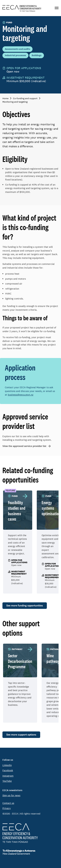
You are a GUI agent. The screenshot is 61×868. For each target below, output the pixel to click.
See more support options (21, 735)
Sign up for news (11, 795)
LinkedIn (7, 765)
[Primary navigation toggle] (57, 8)
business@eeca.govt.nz (21, 395)
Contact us (8, 803)
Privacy (7, 808)
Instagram (8, 776)
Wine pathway (53, 658)
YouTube (7, 781)
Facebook (8, 770)
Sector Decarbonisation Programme (20, 661)
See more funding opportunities (25, 606)
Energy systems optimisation (51, 508)
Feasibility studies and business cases (17, 511)
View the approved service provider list (24, 446)
